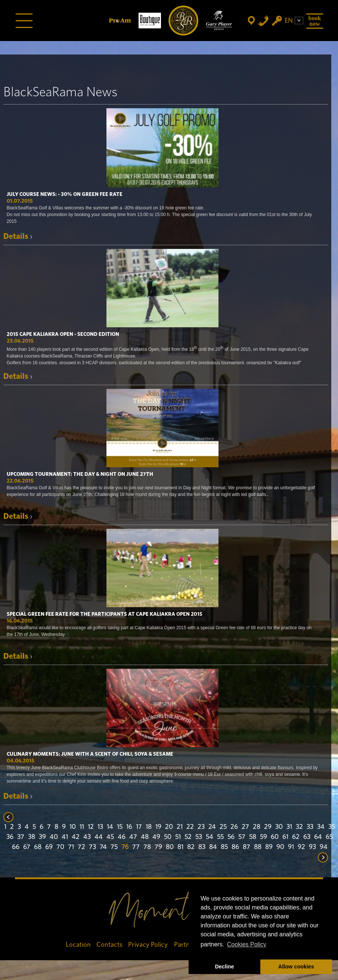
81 (180, 847)
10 (73, 827)
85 (224, 847)
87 (246, 847)
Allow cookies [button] (296, 967)
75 (114, 847)
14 (110, 827)
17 (139, 827)
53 (199, 837)
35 (332, 827)
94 (324, 847)
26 (234, 827)
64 (318, 837)
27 (245, 827)
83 (202, 847)
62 (296, 837)
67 (27, 847)
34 (321, 827)
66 (16, 847)
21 (180, 827)
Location (78, 945)
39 (42, 837)
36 (10, 837)
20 (169, 827)
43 (87, 837)
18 (149, 827)
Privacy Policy (148, 945)
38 (32, 837)
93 (312, 847)
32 (299, 827)
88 (258, 847)
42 (76, 837)
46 (122, 837)
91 (291, 847)
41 (65, 837)
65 (329, 837)
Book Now (315, 21)
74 (103, 847)
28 (257, 827)
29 (268, 827)
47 (133, 837)
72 (81, 847)
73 (92, 847)
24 (212, 827)
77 (136, 847)
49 (156, 837)
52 (188, 837)
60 (275, 837)
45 (110, 837)
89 (269, 847)
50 (168, 837)
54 (210, 837)
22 (190, 827)
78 (147, 847)
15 (120, 827)
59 (263, 837)
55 (220, 837)
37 (21, 837)
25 (223, 827)
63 (307, 837)
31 (289, 827)
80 (170, 847)
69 (49, 847)
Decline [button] (224, 967)
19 (158, 827)
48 (145, 837)
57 (242, 837)
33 (310, 827)
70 (60, 847)
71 (71, 847)
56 (231, 837)
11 (82, 827)
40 (54, 837)
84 (213, 847)
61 (285, 837)
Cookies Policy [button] (247, 944)
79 (158, 847)
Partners (186, 945)
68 (38, 847)
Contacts (109, 945)
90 (280, 847)
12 (91, 827)
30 (279, 827)
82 (191, 847)
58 (253, 837)
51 (178, 837)
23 (201, 827)
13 (100, 827)
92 (301, 847)
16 (129, 827)
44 (99, 837)
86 (235, 847)
